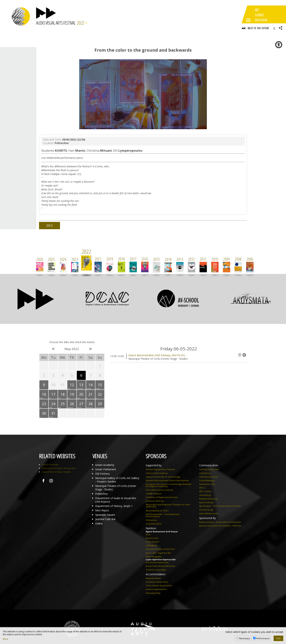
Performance (263, 638)
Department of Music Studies (56, 472)
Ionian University (50, 465)
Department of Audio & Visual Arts (59, 469)
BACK (50, 226)
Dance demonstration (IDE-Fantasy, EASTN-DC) (157, 356)
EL (274, 28)
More (5, 639)
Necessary (245, 638)
